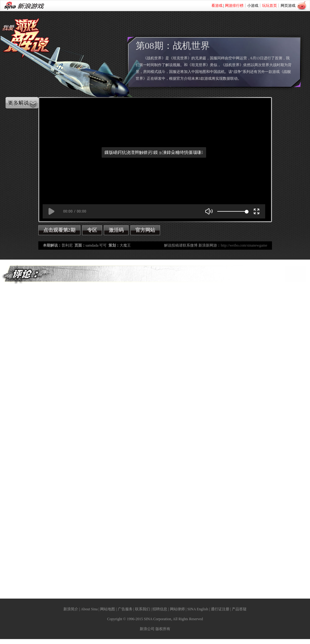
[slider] (232, 211)
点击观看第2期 (59, 230)
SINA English (198, 609)
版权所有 (163, 629)
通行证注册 (220, 609)
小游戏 (253, 6)
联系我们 (142, 609)
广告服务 (125, 609)
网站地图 (108, 609)
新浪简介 (71, 609)
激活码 (116, 230)
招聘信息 (160, 609)
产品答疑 (239, 609)
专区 (92, 230)
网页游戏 (288, 6)
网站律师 (177, 609)
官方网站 (145, 230)
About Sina (89, 609)
